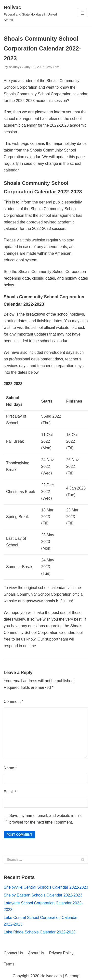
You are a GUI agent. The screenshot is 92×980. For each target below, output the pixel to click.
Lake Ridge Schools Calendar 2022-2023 (40, 932)
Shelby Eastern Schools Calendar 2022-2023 (43, 895)
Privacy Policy (61, 953)
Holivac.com (51, 976)
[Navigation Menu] (83, 13)
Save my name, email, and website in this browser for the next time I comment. (45, 819)
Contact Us (13, 953)
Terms (9, 964)
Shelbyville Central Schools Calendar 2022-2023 (46, 887)
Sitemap (72, 976)
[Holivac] (31, 13)
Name (10, 768)
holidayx (15, 67)
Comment (13, 701)
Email (10, 792)
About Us (36, 953)
